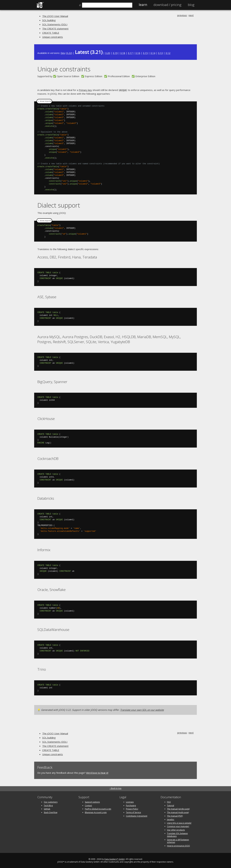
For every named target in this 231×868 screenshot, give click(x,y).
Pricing (167, 5)
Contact (88, 805)
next (191, 15)
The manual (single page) (178, 809)
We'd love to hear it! (97, 772)
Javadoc (171, 819)
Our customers (51, 802)
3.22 (69, 53)
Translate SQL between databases (177, 834)
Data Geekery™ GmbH (115, 859)
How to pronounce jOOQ (178, 845)
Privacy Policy (132, 809)
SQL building (49, 20)
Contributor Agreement (137, 816)
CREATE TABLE (51, 33)
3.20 (108, 53)
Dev (63, 53)
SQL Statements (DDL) (55, 24)
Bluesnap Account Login (96, 812)
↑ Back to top (116, 788)
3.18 (123, 53)
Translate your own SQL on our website (142, 710)
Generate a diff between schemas (178, 841)
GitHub (47, 809)
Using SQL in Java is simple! (179, 823)
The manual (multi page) (178, 812)
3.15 (145, 53)
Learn (143, 5)
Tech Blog (48, 805)
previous (182, 15)
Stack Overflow (51, 812)
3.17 (130, 53)
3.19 (115, 53)
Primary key (85, 90)
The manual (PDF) (175, 816)
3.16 (138, 53)
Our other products (176, 830)
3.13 (160, 53)
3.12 (168, 53)
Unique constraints (53, 37)
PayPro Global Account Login (98, 809)
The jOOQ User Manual (55, 16)
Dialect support (59, 205)
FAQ (169, 802)
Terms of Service (133, 812)
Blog (191, 5)
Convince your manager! (178, 826)
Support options (92, 802)
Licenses (130, 802)
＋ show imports (44, 101)
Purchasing (131, 805)
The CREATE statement (55, 29)
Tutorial (171, 805)
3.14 (153, 53)
